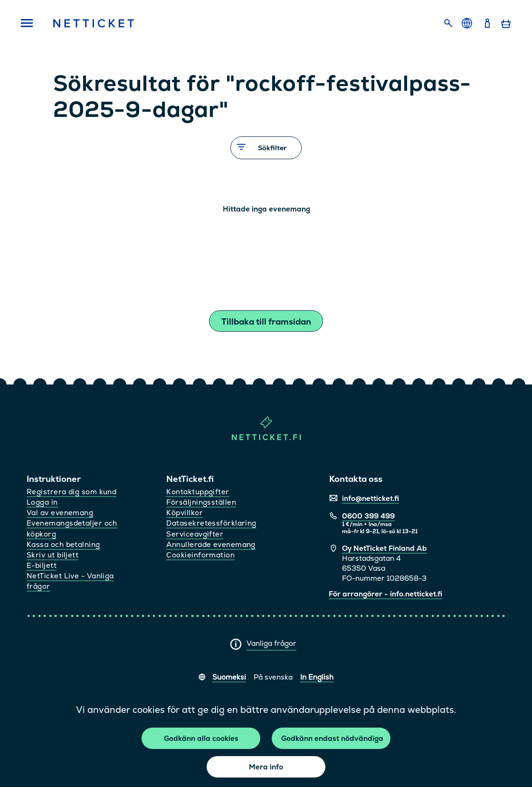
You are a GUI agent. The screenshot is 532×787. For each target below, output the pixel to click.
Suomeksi (229, 677)
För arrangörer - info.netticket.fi (385, 594)
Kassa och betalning (63, 544)
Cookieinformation (200, 555)
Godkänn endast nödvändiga (332, 738)
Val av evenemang (60, 513)
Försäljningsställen (201, 502)
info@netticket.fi (370, 498)
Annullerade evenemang (211, 544)
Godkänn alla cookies (201, 738)
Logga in (42, 502)
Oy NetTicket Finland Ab (385, 548)
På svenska (273, 677)
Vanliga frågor (271, 643)
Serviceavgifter (195, 534)
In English (317, 677)
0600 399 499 (368, 516)
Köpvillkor (185, 513)
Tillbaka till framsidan (266, 322)
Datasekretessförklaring (211, 523)
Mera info (266, 767)
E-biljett (42, 565)
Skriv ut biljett (52, 555)
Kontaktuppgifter (198, 492)
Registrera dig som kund (71, 492)
